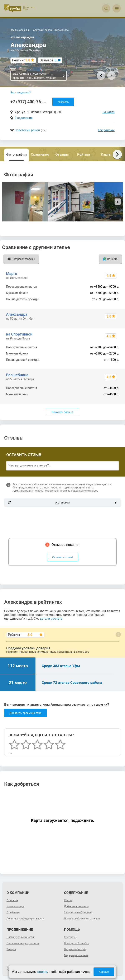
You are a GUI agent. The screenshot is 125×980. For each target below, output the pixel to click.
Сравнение (40, 154)
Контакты (70, 937)
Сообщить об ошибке (76, 943)
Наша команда (15, 906)
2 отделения (24, 118)
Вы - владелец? (21, 92)
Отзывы (62, 154)
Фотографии (16, 154)
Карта (106, 154)
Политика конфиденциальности (25, 919)
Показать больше (62, 412)
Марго (12, 274)
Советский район (27, 130)
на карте (109, 112)
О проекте (12, 900)
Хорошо (104, 972)
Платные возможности (20, 937)
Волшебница (17, 375)
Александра (17, 314)
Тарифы (11, 949)
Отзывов (48, 60)
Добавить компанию (76, 906)
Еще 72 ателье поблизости (39, 76)
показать (63, 102)
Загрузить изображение (78, 913)
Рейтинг (84, 154)
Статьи (68, 900)
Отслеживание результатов (23, 943)
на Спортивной (19, 334)
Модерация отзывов (76, 955)
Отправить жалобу (75, 949)
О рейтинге (13, 913)
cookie (42, 972)
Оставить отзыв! (62, 557)
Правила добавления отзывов (82, 919)
